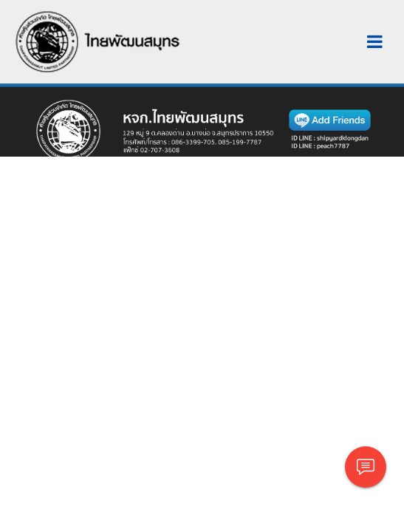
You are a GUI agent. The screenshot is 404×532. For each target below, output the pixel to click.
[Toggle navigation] (375, 42)
